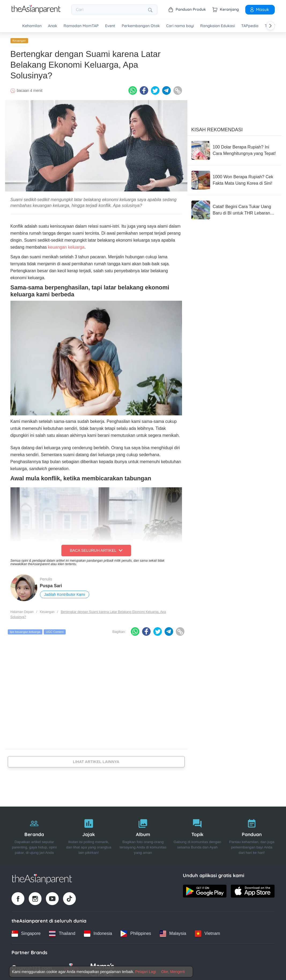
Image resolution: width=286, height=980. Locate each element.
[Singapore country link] (26, 932)
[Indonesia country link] (98, 932)
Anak (53, 26)
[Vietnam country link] (207, 932)
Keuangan (19, 39)
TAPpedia (250, 26)
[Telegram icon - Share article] (166, 89)
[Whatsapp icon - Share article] (133, 89)
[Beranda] (34, 834)
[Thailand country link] (62, 932)
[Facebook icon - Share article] (144, 89)
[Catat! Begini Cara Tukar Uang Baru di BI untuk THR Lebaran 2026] (234, 209)
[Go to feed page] (36, 12)
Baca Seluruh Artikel (96, 549)
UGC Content (55, 631)
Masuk (259, 9)
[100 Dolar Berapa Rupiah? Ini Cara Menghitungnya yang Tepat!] (234, 149)
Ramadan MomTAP (81, 26)
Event (110, 26)
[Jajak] (89, 834)
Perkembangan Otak (141, 26)
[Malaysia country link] (173, 932)
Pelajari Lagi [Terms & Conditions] (145, 972)
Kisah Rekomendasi (217, 129)
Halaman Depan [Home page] (22, 611)
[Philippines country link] (136, 932)
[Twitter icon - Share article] (155, 89)
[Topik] (197, 834)
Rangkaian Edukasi (218, 26)
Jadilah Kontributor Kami (65, 593)
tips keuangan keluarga (25, 631)
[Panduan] (252, 834)
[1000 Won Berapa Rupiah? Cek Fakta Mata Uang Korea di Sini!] (234, 179)
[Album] (143, 834)
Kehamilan (32, 26)
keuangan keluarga (66, 246)
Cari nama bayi (180, 26)
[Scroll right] (270, 26)
